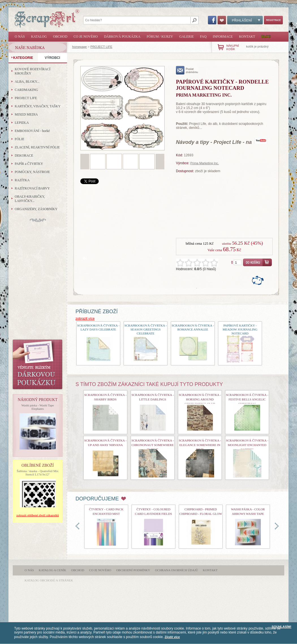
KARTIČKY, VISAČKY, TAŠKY (38, 106)
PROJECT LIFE (101, 47)
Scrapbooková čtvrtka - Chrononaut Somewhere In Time (153, 445)
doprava (277, 526)
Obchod (60, 37)
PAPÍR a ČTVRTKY (29, 164)
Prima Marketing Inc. (205, 163)
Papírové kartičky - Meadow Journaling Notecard (240, 329)
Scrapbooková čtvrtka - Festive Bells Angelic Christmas (247, 399)
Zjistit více (172, 637)
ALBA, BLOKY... (27, 82)
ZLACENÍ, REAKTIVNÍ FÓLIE (37, 147)
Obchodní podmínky (133, 570)
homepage (79, 47)
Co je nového (86, 37)
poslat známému (187, 70)
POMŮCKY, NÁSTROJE (32, 172)
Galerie (187, 37)
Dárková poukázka (122, 37)
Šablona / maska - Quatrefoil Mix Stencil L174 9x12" (38, 473)
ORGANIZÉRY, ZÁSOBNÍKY (36, 209)
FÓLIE (20, 139)
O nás (20, 37)
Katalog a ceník (52, 570)
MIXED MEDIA (26, 114)
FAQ (203, 37)
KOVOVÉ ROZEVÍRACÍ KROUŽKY (33, 71)
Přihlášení (245, 20)
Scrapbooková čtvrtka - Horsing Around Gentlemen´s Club (200, 399)
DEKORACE (24, 155)
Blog (266, 37)
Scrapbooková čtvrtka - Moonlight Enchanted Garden (247, 445)
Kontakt (247, 37)
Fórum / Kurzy (160, 37)
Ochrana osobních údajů (177, 570)
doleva (77, 526)
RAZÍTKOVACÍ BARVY (32, 188)
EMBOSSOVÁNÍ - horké (32, 131)
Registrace (273, 20)
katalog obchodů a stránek (49, 580)
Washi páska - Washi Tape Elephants (38, 407)
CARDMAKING (26, 90)
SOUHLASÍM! (281, 627)
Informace (223, 37)
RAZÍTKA (22, 180)
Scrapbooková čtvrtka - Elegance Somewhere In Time (200, 445)
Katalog (39, 37)
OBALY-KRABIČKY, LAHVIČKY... (30, 199)
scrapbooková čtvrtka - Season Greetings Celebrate (146, 329)
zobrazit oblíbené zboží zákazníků (38, 515)
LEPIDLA (22, 123)
